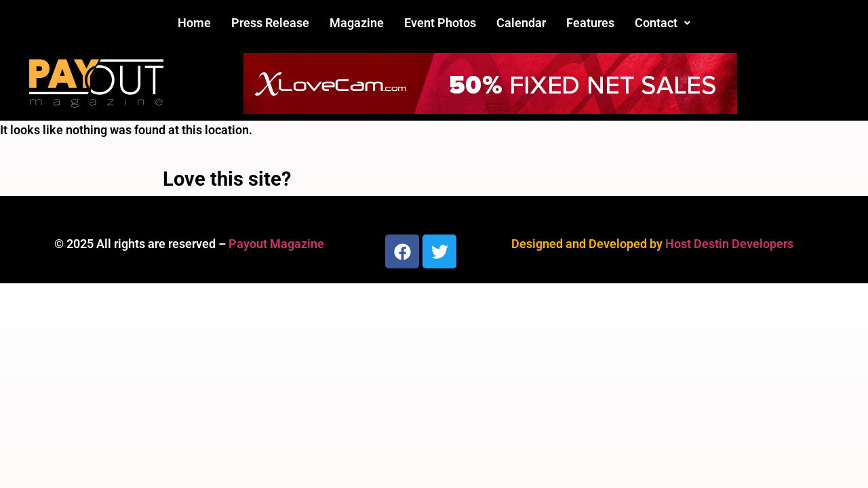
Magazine (357, 23)
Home (194, 23)
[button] (663, 23)
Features (590, 23)
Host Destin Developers (729, 244)
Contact (663, 23)
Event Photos (440, 23)
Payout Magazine (276, 244)
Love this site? (227, 179)
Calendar (521, 23)
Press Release (270, 23)
